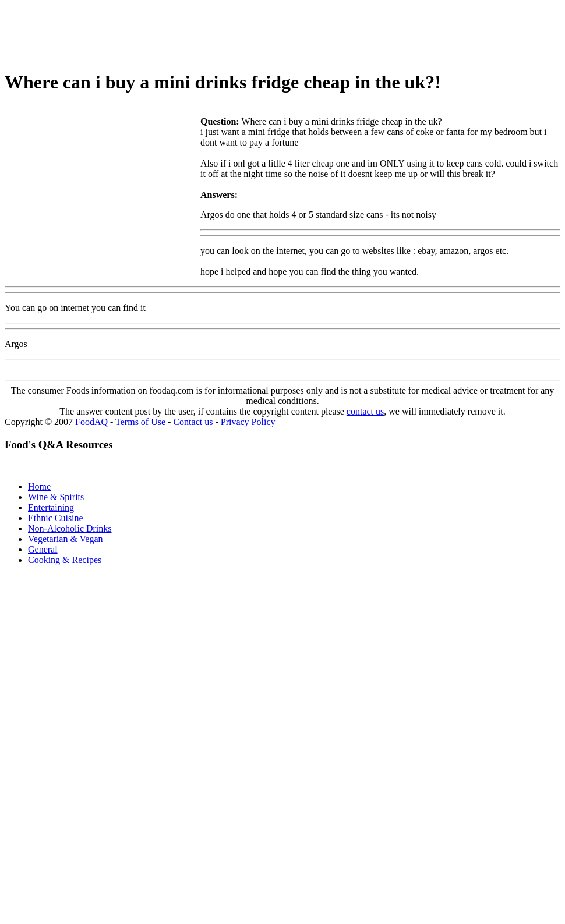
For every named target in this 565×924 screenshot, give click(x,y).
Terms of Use (140, 422)
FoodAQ (91, 422)
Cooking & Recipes (65, 560)
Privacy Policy (248, 422)
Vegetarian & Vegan (66, 539)
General (43, 549)
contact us (365, 411)
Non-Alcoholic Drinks (70, 528)
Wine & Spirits (56, 497)
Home (39, 486)
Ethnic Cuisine (56, 518)
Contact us (193, 422)
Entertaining (51, 507)
